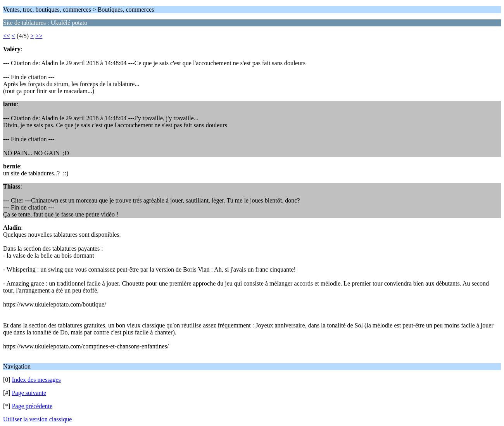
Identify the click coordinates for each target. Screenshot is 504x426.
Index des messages (36, 380)
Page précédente (32, 406)
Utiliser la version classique (37, 419)
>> (39, 36)
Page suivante (29, 393)
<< (7, 36)
